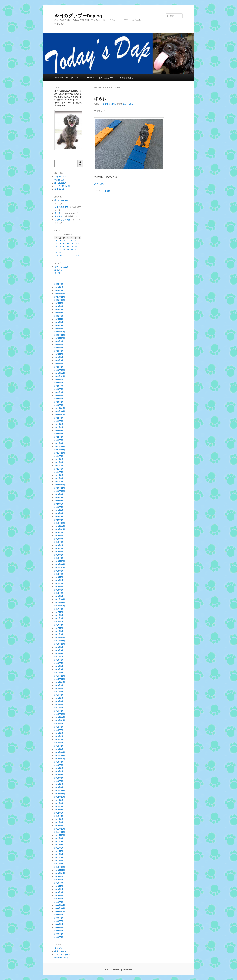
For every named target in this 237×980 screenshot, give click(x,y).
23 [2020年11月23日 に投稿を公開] (60, 250)
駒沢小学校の (60, 183)
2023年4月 (59, 396)
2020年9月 (59, 494)
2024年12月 (60, 332)
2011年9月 (59, 838)
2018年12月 (60, 561)
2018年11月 (60, 564)
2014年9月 (59, 724)
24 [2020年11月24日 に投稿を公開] (64, 250)
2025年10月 (60, 300)
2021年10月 (60, 453)
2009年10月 (60, 912)
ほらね (100, 99)
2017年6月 (59, 618)
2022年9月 (59, 418)
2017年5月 (59, 622)
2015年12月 (60, 676)
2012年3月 (59, 819)
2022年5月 (59, 431)
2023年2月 (59, 402)
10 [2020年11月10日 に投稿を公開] (64, 244)
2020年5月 (59, 507)
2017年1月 (59, 634)
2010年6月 (59, 886)
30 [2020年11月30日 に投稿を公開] (60, 253)
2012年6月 (59, 810)
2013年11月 (60, 756)
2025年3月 (59, 322)
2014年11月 (60, 717)
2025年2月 (59, 325)
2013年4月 (59, 778)
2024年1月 (59, 367)
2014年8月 (59, 727)
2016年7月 (59, 654)
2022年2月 (59, 440)
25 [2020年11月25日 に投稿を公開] (68, 250)
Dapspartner (128, 104)
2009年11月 (60, 908)
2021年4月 (59, 472)
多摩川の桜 (59, 189)
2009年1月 (59, 937)
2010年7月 (59, 883)
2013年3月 (59, 781)
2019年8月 (59, 536)
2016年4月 (59, 663)
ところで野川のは (62, 186)
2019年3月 (59, 552)
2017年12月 (60, 599)
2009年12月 (60, 905)
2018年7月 (59, 577)
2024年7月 (59, 348)
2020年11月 (60, 488)
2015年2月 (59, 708)
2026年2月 (59, 287)
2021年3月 (59, 475)
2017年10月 (60, 606)
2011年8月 (59, 841)
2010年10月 (60, 873)
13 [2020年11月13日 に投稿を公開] (76, 244)
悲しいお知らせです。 (64, 200)
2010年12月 (60, 867)
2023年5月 (59, 392)
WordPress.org (61, 958)
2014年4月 (59, 740)
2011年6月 (59, 848)
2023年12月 (60, 370)
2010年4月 (59, 892)
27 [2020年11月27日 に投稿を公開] (76, 250)
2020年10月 (60, 491)
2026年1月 (59, 291)
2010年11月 (60, 870)
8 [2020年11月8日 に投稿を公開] (56, 244)
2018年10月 (60, 568)
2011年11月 (60, 832)
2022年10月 (60, 415)
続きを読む (101, 184)
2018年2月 (59, 593)
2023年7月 (59, 386)
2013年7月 (59, 768)
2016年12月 (60, 638)
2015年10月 (60, 682)
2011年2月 (59, 861)
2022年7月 (59, 424)
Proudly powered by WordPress (118, 969)
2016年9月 (59, 647)
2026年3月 (59, 284)
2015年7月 (59, 692)
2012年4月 (59, 816)
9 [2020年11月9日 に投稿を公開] (60, 244)
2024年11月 (60, 335)
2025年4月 (59, 319)
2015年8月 (59, 689)
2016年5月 (59, 660)
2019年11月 (60, 526)
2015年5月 (59, 698)
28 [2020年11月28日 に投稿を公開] (79, 250)
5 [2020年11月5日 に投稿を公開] (72, 241)
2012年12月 (60, 791)
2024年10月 (60, 338)
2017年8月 (59, 612)
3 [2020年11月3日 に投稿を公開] (64, 241)
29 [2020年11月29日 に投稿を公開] (56, 253)
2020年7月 (59, 501)
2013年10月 (60, 759)
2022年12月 (60, 408)
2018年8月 (59, 574)
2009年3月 (59, 931)
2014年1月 (59, 749)
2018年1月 (59, 596)
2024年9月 (59, 341)
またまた (58, 213)
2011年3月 (59, 857)
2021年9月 (59, 456)
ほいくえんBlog (106, 78)
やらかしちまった (62, 220)
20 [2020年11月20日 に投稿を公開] (76, 247)
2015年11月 (60, 679)
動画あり (58, 270)
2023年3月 (59, 399)
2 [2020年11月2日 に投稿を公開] (60, 241)
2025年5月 (59, 316)
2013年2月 (59, 784)
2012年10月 (60, 797)
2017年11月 (60, 603)
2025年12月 (60, 294)
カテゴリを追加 (61, 267)
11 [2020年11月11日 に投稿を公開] (68, 244)
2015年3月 (59, 705)
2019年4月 (59, 549)
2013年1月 (59, 787)
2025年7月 (59, 310)
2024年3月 (59, 360)
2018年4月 (59, 587)
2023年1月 (59, 405)
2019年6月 (59, 542)
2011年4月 (59, 854)
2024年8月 (59, 345)
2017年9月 (59, 609)
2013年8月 (59, 765)
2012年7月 (59, 807)
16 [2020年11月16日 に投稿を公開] (60, 247)
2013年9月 (59, 762)
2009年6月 (59, 924)
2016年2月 (59, 669)
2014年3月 (59, 743)
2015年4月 (59, 701)
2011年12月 (60, 829)
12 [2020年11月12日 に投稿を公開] (72, 244)
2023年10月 (60, 376)
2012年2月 (59, 822)
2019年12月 (60, 523)
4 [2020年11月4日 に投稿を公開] (68, 241)
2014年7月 (59, 730)
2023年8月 (59, 383)
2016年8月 (59, 650)
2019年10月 (60, 529)
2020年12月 (60, 485)
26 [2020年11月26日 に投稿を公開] (72, 250)
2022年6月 (59, 427)
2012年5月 (59, 813)
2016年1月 (59, 673)
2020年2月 (59, 517)
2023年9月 (59, 380)
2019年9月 (59, 533)
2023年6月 (59, 389)
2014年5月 (59, 736)
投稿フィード (60, 951)
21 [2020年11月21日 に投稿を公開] (79, 247)
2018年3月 (59, 590)
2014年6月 (59, 733)
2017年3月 (59, 628)
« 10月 (60, 256)
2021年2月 (59, 478)
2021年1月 (59, 482)
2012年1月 (59, 826)
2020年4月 (59, 510)
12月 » (76, 256)
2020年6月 (59, 504)
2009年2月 (59, 934)
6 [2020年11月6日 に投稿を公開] (76, 241)
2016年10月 (60, 644)
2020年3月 (59, 513)
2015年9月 (59, 685)
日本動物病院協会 (126, 78)
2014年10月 (60, 720)
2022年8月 (59, 421)
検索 (80, 164)
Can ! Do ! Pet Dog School (67, 78)
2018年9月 (59, 571)
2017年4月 (59, 625)
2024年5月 (59, 354)
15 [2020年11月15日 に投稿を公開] (56, 247)
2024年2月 (59, 364)
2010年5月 (59, 889)
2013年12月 (60, 752)
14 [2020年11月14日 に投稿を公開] (79, 244)
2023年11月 (60, 373)
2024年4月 (59, 357)
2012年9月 (59, 800)
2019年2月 (59, 555)
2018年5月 (59, 583)
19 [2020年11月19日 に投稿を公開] (72, 247)
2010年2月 (59, 899)
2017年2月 (59, 631)
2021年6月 (59, 466)
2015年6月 (59, 695)
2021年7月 (59, 462)
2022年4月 (59, 434)
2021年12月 (60, 447)
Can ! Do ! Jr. (89, 78)
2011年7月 (59, 845)
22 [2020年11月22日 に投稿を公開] (56, 250)
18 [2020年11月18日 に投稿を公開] (68, 247)
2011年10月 (60, 835)
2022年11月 (60, 411)
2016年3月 (59, 666)
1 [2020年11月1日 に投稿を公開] (56, 241)
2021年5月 (59, 469)
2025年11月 (60, 297)
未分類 (107, 191)
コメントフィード (62, 955)
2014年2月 (59, 746)
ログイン (58, 948)
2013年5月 (59, 775)
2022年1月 (59, 443)
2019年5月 (59, 545)
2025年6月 (59, 313)
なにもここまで (61, 207)
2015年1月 (59, 711)
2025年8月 (59, 306)
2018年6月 (59, 580)
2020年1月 (59, 520)
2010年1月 (59, 902)
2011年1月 (59, 864)
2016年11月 (60, 641)
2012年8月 (59, 803)
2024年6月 (59, 351)
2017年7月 (59, 615)
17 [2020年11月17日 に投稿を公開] (64, 247)
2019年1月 (59, 558)
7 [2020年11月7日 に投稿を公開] (79, 241)
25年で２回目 (60, 177)
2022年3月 (59, 437)
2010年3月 (59, 896)
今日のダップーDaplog (78, 16)
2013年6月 (59, 771)
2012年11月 (60, 794)
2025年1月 (59, 329)
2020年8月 (59, 498)
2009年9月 (59, 915)
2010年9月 (59, 877)
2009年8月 (59, 918)
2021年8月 (59, 459)
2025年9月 (59, 303)
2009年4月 (59, 928)
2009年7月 (59, 921)
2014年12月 (60, 714)
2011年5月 (59, 851)
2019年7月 (59, 539)
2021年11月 (60, 450)
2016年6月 (59, 657)
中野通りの (59, 180)
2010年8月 (59, 880)
